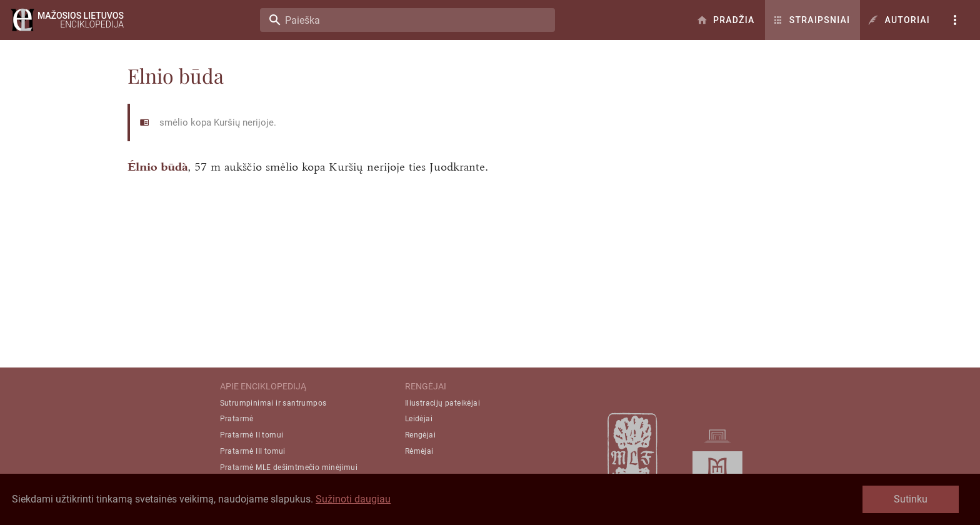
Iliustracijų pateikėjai (442, 403)
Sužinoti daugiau (353, 499)
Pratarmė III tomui (253, 451)
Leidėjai (419, 419)
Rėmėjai (419, 451)
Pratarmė (237, 419)
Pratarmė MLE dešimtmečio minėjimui (289, 467)
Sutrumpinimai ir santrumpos (273, 403)
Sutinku (911, 499)
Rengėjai (420, 435)
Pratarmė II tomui (252, 435)
